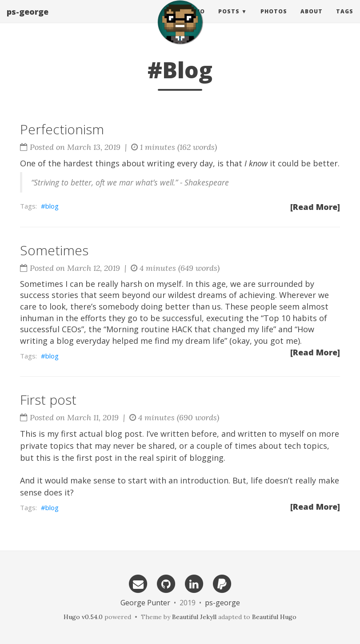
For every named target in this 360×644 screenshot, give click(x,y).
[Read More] (315, 207)
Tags (345, 20)
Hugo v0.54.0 (83, 617)
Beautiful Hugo (274, 617)
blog (52, 206)
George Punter (145, 603)
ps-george (28, 20)
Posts (229, 20)
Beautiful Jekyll (194, 617)
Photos (274, 20)
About (312, 20)
